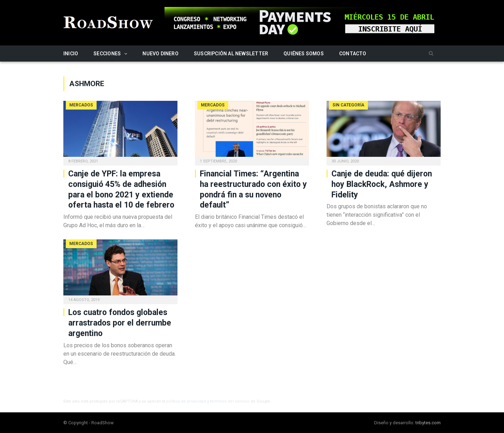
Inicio (71, 54)
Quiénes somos (304, 54)
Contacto (353, 54)
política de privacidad (186, 401)
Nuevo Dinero (160, 54)
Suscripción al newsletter (231, 54)
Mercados (81, 105)
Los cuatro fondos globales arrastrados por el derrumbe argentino (120, 323)
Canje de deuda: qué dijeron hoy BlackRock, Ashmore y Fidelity (382, 184)
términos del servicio (230, 401)
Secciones (107, 54)
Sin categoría (348, 105)
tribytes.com (428, 423)
